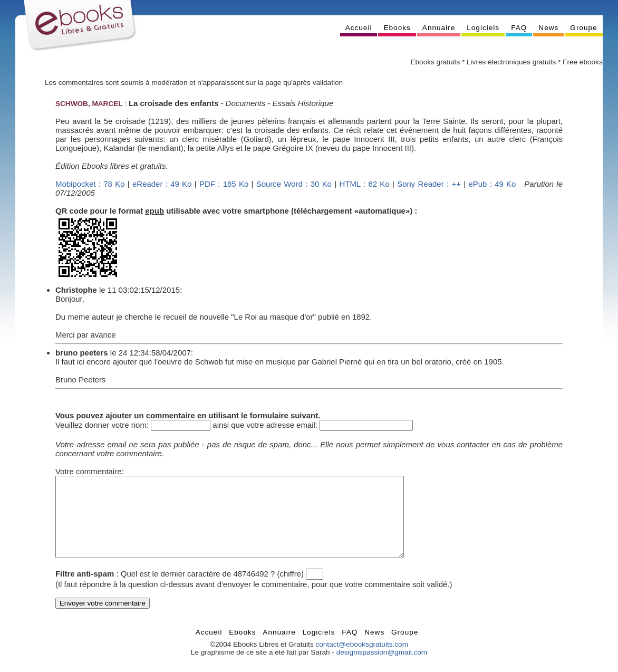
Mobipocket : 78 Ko (90, 184)
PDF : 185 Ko (224, 184)
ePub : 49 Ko (492, 184)
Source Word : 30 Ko (294, 184)
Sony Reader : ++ (429, 184)
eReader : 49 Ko (162, 184)
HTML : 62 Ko (364, 184)
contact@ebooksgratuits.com (362, 660)
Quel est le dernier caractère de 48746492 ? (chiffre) (212, 589)
